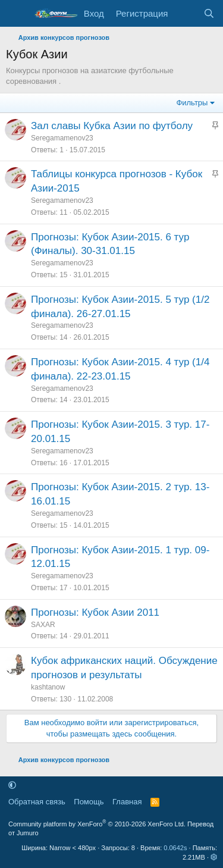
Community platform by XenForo (97, 824)
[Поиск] (209, 13)
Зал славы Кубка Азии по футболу (112, 126)
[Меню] (16, 14)
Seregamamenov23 (62, 138)
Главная (127, 802)
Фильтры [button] (192, 103)
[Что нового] (185, 13)
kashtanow (48, 687)
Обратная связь (37, 802)
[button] (12, 785)
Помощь (89, 802)
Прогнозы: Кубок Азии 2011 (95, 612)
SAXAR (43, 625)
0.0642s (175, 848)
